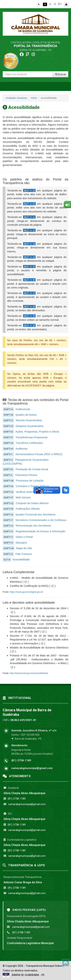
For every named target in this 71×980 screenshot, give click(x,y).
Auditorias (22, 449)
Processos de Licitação (30, 480)
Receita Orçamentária (29, 420)
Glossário (21, 543)
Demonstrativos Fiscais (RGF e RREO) (39, 454)
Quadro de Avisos (26, 415)
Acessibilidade (21, 559)
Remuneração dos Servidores (33, 526)
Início (34, 98)
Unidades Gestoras (16, 98)
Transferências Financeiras (31, 437)
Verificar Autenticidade (29, 492)
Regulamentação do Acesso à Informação (41, 531)
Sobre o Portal (24, 537)
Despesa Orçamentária (30, 426)
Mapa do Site (24, 548)
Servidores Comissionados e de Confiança (41, 520)
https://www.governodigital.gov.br (26, 592)
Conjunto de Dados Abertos (32, 503)
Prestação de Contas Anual (32, 469)
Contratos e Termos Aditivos (32, 486)
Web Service (23, 497)
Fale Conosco (24, 554)
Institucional (23, 409)
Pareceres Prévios (26, 475)
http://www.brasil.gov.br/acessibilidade (29, 673)
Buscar (61, 74)
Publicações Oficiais (28, 509)
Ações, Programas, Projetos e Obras (37, 432)
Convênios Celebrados (29, 443)
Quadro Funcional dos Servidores (35, 514)
